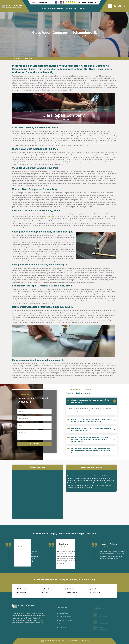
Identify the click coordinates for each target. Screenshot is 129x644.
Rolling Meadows (72, 593)
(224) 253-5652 (120, 6)
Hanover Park (22, 593)
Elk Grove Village (23, 589)
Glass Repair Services (55, 8)
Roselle (94, 589)
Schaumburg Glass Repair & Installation (65, 641)
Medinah (45, 593)
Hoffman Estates (47, 589)
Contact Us (81, 8)
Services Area (71, 8)
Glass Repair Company (25, 58)
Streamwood (96, 593)
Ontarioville (70, 589)
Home (44, 8)
